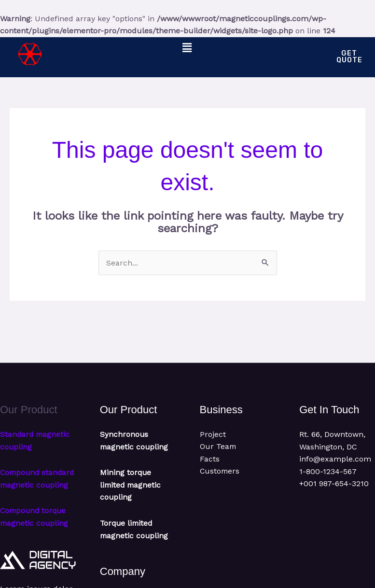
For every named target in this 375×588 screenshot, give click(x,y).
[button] (187, 48)
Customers (220, 472)
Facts (210, 460)
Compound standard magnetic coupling (35, 486)
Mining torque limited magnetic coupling (132, 486)
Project (213, 435)
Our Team (218, 447)
